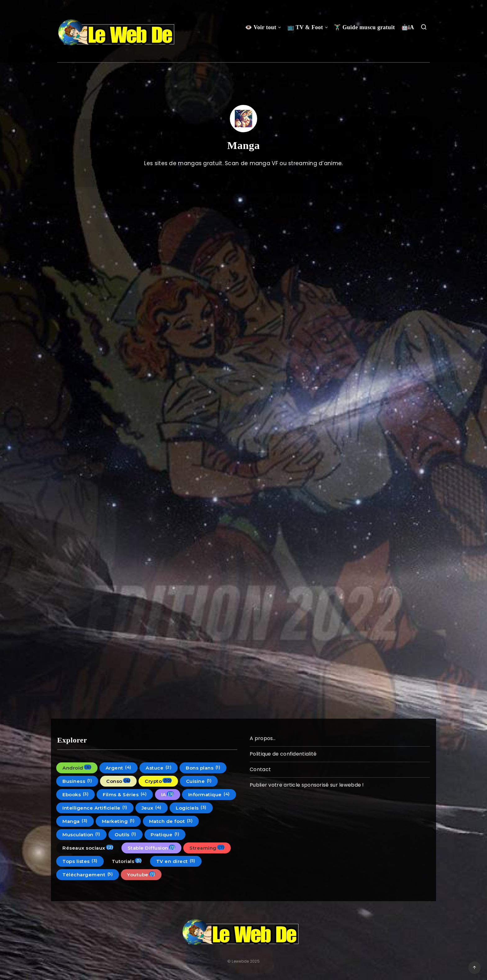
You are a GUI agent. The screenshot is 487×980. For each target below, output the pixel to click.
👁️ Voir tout (261, 27)
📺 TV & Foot (305, 27)
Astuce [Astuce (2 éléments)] (159, 768)
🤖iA (408, 27)
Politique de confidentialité (283, 754)
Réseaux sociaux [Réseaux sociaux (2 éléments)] (88, 848)
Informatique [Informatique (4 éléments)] (209, 794)
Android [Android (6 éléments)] (77, 768)
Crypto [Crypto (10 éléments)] (158, 781)
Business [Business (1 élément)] (77, 781)
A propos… (263, 738)
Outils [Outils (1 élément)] (125, 834)
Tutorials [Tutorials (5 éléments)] (127, 861)
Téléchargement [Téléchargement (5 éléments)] (88, 874)
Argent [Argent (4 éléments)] (118, 768)
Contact (260, 769)
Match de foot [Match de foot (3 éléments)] (171, 821)
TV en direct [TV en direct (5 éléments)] (176, 861)
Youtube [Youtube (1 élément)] (141, 874)
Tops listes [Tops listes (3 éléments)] (80, 861)
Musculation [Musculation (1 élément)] (81, 834)
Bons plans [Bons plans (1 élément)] (203, 768)
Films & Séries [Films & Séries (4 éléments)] (125, 794)
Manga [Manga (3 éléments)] (75, 821)
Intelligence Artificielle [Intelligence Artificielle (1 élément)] (95, 808)
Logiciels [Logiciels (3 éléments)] (191, 808)
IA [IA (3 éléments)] (168, 794)
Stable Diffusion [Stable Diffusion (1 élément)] (151, 848)
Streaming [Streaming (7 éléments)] (207, 848)
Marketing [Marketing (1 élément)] (118, 821)
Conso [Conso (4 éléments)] (118, 781)
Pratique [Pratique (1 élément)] (165, 834)
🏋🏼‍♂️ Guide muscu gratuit (364, 27)
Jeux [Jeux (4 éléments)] (152, 808)
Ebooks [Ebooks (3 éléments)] (75, 794)
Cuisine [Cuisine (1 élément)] (199, 781)
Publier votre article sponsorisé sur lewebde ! (307, 785)
